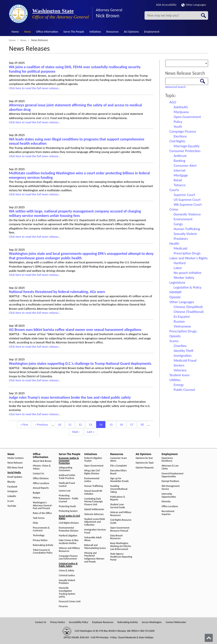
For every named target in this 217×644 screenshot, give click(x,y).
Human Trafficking (187, 229)
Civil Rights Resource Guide (121, 521)
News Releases (15, 463)
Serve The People (74, 32)
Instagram (13, 491)
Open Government (187, 117)
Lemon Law (65, 491)
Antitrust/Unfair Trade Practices (67, 477)
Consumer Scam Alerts (118, 460)
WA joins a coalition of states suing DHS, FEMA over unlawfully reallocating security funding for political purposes (75, 69)
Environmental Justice (92, 480)
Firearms (63, 606)
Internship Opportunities (169, 495)
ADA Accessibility (166, 5)
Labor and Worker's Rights (189, 258)
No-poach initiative (188, 273)
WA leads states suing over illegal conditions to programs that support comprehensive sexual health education (77, 141)
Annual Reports (41, 488)
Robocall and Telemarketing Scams (95, 547)
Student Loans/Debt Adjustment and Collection (95, 522)
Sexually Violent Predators (67, 582)
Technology (39, 535)
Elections (180, 136)
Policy (178, 122)
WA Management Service (171, 488)
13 (92, 424)
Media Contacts (15, 458)
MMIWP (176, 292)
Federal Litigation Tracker (93, 460)
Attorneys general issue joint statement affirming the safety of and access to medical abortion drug (75, 107)
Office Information (47, 32)
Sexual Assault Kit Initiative (93, 492)
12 (82, 424)
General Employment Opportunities (173, 475)
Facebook (12, 487)
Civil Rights (177, 141)
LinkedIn (12, 496)
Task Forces (39, 518)
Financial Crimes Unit (70, 602)
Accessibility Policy (79, 622)
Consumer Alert (185, 166)
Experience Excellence (167, 460)
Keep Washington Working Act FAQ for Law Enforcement (121, 546)
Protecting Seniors (68, 511)
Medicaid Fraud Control (67, 485)
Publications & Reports (118, 498)
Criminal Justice (67, 575)
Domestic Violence (187, 214)
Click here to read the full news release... (35, 88)
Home (15, 32)
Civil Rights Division (69, 523)
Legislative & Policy (188, 287)
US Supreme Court (187, 200)
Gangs (178, 224)
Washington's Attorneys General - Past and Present (43, 506)
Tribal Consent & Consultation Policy (43, 552)
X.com (11, 501)
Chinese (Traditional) (189, 312)
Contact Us (38, 474)
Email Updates (15, 477)
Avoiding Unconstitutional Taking (119, 489)
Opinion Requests (145, 468)
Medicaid (181, 248)
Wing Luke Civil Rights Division (92, 472)
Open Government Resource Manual (120, 529)
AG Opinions (131, 32)
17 (133, 424)
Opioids (175, 297)
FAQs (35, 523)
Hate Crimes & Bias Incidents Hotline (69, 542)
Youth (178, 127)
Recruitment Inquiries (168, 513)
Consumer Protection (185, 151)
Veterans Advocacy (94, 514)
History (37, 498)
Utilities (175, 380)
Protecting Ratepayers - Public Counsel (69, 499)
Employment (152, 32)
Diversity (166, 502)
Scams (174, 341)
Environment (183, 219)
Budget (37, 493)
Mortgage (181, 175)
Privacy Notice (40, 540)
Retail (178, 180)
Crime (174, 209)
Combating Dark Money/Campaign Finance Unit (94, 502)
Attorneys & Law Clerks (170, 467)
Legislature (177, 282)
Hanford (180, 263)
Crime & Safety (67, 571)
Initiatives (95, 32)
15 (112, 424)
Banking (180, 161)
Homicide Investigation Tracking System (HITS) (67, 592)
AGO (173, 102)
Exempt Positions (170, 481)
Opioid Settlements (94, 509)
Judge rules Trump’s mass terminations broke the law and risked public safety (70, 397)
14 (102, 424)
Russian (179, 321)
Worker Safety (184, 278)
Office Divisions (41, 478)
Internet (180, 170)
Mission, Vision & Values (42, 467)
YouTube (12, 506)
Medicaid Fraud (185, 360)
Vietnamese (182, 326)
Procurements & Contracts (41, 529)
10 (61, 424)
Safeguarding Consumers (66, 469)
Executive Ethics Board (118, 472)
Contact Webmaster (176, 622)
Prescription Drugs (187, 253)
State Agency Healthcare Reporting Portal (121, 557)
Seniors (179, 365)
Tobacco (180, 185)
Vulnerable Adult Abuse (93, 539)
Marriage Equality (187, 146)
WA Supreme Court (188, 205)
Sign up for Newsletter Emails (119, 480)
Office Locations (41, 483)
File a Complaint (118, 466)
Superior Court (184, 195)
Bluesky (11, 482)
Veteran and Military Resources (70, 550)
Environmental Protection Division (69, 529)
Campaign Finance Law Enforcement (68, 557)
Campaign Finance (183, 131)
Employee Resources (103, 622)
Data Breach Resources (116, 537)
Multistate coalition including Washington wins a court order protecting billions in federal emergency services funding (79, 175)
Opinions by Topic (145, 463)
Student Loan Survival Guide (118, 506)
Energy (179, 385)
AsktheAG (181, 107)
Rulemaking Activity (43, 545)
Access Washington (152, 622)
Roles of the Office (42, 513)
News (27, 32)
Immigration (183, 356)
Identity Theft (184, 351)
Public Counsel (184, 390)
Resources (113, 32)
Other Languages (194, 5)
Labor (178, 268)
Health (174, 244)
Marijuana (181, 112)
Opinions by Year (144, 458)
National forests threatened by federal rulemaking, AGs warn (57, 292)
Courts (174, 190)
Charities (180, 346)
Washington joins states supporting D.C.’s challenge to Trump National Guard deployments (80, 364)
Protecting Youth (67, 506)
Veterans (180, 370)
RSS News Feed (15, 468)
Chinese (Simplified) (188, 307)
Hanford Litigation (68, 536)
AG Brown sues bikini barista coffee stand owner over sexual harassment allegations (75, 330)
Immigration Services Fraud (95, 531)
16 (123, 424)
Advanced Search (176, 87)
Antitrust (180, 156)
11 (71, 424)
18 (143, 424)
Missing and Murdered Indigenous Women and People (94, 557)
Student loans (180, 375)
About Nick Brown (42, 461)
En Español (182, 317)
